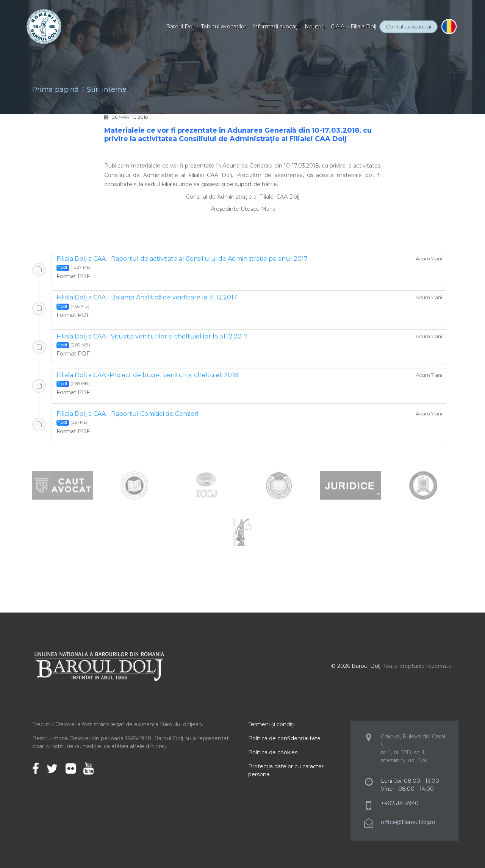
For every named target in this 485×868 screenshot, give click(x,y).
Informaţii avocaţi (275, 27)
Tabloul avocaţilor (224, 27)
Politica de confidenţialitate (284, 738)
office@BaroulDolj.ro (408, 822)
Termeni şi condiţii (272, 724)
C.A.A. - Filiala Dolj (354, 27)
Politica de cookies (273, 752)
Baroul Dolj (180, 27)
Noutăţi (315, 27)
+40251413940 (400, 803)
